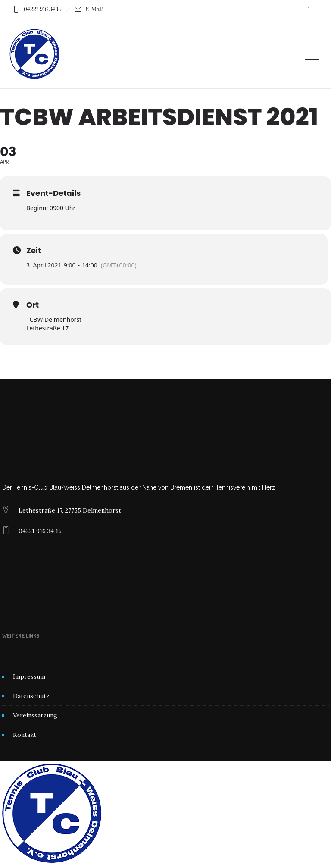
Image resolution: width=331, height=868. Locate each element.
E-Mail (94, 9)
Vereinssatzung (35, 715)
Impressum (29, 676)
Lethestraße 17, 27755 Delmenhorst (70, 510)
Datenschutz (31, 696)
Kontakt (25, 735)
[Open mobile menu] (314, 54)
